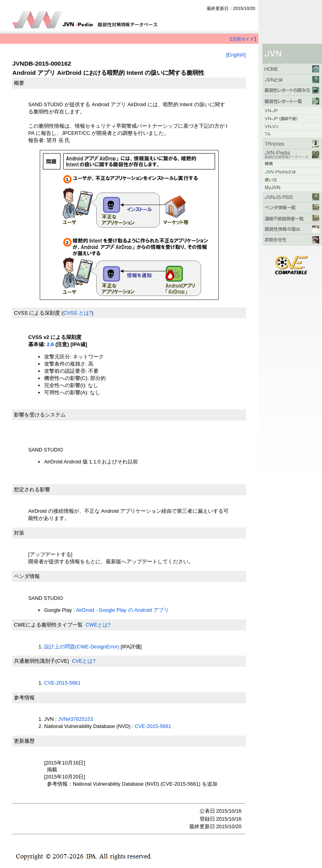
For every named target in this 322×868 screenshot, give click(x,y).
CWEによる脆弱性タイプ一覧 (48, 625)
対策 (19, 533)
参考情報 (24, 698)
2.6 (50, 344)
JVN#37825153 (76, 719)
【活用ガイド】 (243, 39)
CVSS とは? (78, 313)
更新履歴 (24, 741)
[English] (236, 55)
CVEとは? (84, 661)
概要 (19, 83)
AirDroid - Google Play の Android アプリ (122, 610)
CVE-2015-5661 (62, 683)
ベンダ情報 (27, 576)
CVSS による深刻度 (37, 313)
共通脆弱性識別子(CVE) (42, 661)
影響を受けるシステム (40, 415)
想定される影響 (32, 489)
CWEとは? (98, 625)
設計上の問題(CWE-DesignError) (82, 647)
